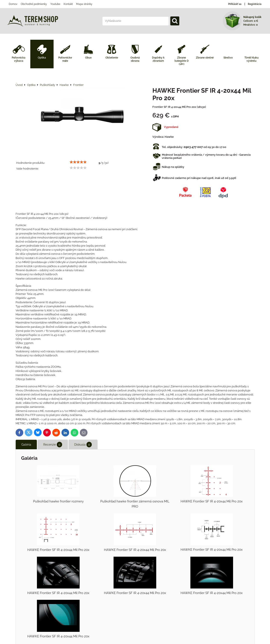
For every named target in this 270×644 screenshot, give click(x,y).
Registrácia (255, 4)
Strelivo (228, 58)
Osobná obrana (135, 59)
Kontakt (68, 4)
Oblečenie (112, 58)
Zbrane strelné (205, 58)
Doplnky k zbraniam (158, 59)
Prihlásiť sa (235, 4)
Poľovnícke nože (65, 59)
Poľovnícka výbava (19, 59)
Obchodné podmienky (34, 4)
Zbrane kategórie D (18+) (182, 61)
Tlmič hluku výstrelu (252, 59)
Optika (42, 58)
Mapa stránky (84, 4)
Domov (13, 4)
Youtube (55, 4)
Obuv (88, 58)
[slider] (78, 162)
